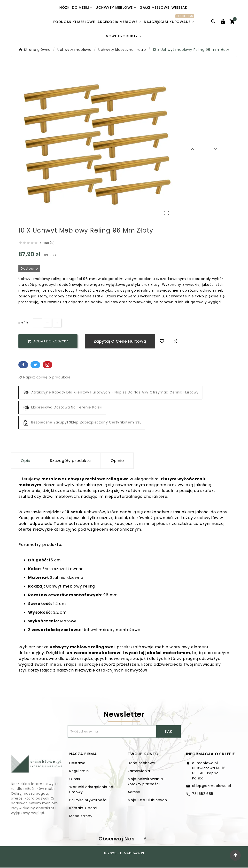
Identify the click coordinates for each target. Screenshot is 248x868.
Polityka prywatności (88, 800)
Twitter (35, 365)
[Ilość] (37, 323)
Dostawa (77, 763)
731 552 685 (203, 794)
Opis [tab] (25, 461)
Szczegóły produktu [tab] (70, 461)
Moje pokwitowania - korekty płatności (147, 782)
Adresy (134, 793)
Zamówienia (139, 771)
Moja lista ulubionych (147, 800)
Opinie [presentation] (117, 461)
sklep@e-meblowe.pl (211, 786)
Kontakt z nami (83, 808)
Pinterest (47, 365)
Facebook (23, 365)
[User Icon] (223, 22)
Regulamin (79, 771)
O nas (75, 779)
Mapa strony (81, 816)
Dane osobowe (141, 763)
